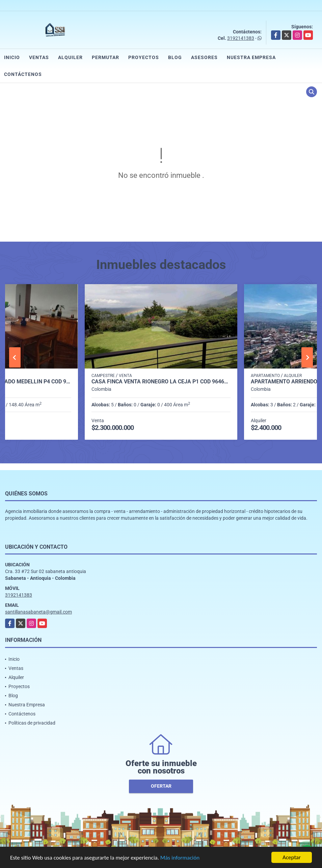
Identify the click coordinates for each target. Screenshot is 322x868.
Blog (175, 57)
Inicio (12, 57)
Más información (180, 858)
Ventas (39, 57)
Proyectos (144, 57)
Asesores (204, 57)
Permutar (105, 57)
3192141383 (241, 38)
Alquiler (70, 57)
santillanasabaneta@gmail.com (38, 612)
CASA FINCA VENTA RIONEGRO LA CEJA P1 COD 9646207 (161, 382)
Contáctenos (23, 74)
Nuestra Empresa (251, 57)
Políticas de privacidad (32, 723)
